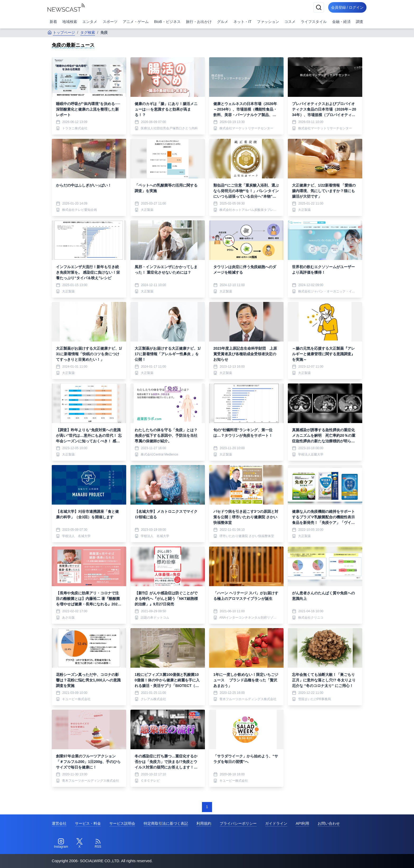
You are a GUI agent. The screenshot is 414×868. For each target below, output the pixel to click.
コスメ (290, 22)
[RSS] (98, 843)
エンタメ (90, 22)
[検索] (316, 7)
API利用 (302, 823)
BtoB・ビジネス (167, 22)
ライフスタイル (314, 22)
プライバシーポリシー (238, 823)
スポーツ (110, 22)
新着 (53, 22)
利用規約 (204, 823)
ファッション (268, 22)
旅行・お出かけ (199, 22)
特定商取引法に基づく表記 (166, 823)
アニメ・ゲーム (136, 22)
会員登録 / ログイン (346, 7)
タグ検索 (88, 32)
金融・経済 (341, 22)
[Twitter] (79, 843)
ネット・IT (242, 22)
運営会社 (59, 823)
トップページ (61, 32)
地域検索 (70, 22)
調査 (360, 22)
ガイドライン (276, 823)
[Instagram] (61, 843)
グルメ (223, 22)
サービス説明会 (122, 823)
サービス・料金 (88, 823)
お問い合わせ (329, 823)
